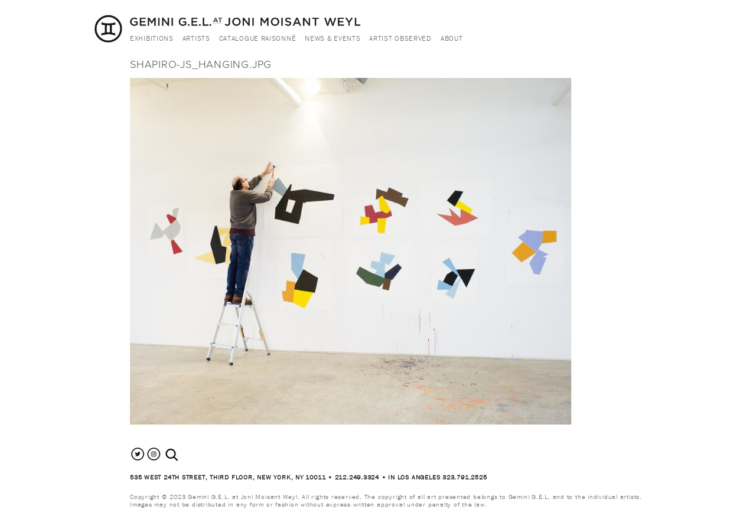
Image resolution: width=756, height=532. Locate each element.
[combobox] (185, 455)
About (452, 38)
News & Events (333, 38)
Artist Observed (400, 38)
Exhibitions (152, 38)
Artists (196, 38)
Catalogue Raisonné (258, 38)
